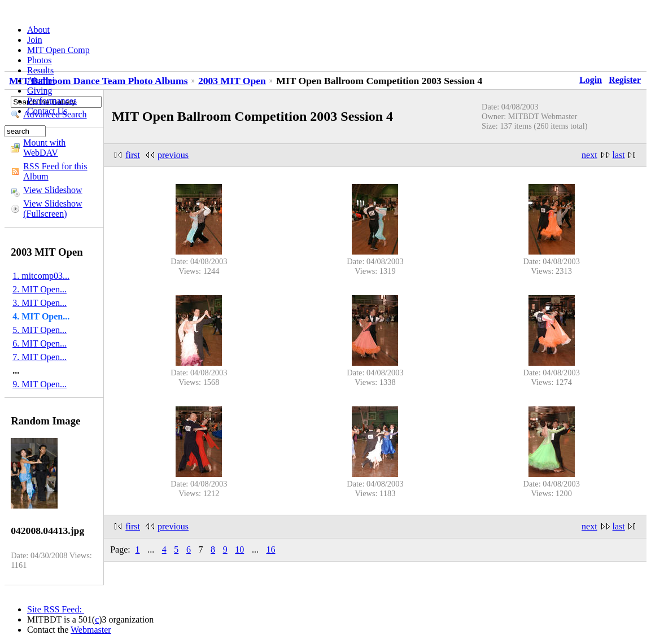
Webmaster (91, 630)
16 (270, 549)
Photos (40, 60)
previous (173, 155)
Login (591, 80)
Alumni (41, 80)
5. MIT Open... (40, 330)
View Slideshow (53, 190)
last (619, 155)
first (133, 155)
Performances (52, 101)
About (38, 30)
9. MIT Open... (40, 384)
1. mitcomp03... (41, 276)
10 (239, 549)
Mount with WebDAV (44, 148)
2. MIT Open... (40, 289)
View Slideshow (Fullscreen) (53, 209)
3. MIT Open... (40, 303)
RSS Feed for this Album (55, 171)
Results (40, 70)
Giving (40, 91)
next (589, 155)
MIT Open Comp (58, 50)
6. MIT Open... (40, 343)
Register (625, 80)
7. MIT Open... (40, 357)
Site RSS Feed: (56, 609)
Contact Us (47, 111)
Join (35, 40)
